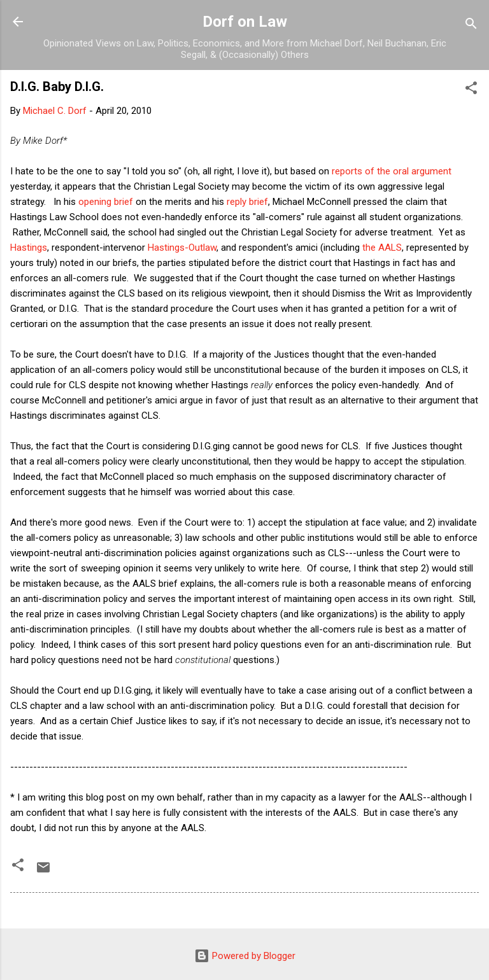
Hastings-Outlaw (182, 248)
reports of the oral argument (392, 171)
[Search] (471, 26)
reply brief (247, 202)
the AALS (382, 248)
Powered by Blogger (245, 956)
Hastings (29, 248)
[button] (471, 90)
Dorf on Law (245, 22)
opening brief (106, 202)
